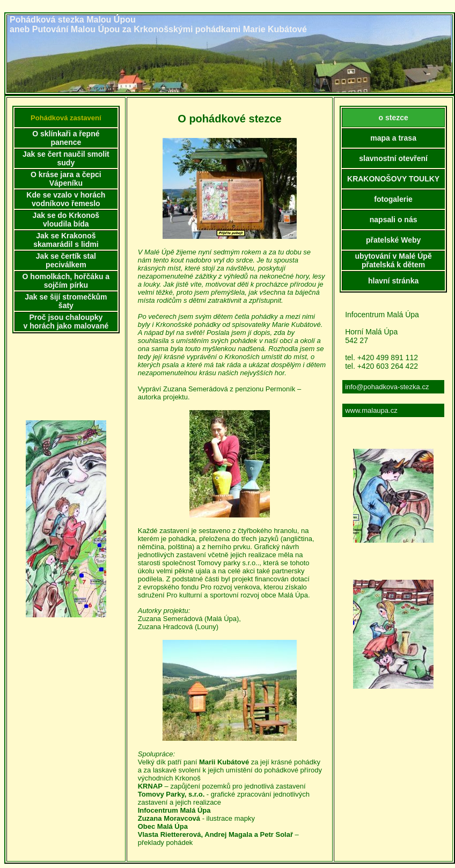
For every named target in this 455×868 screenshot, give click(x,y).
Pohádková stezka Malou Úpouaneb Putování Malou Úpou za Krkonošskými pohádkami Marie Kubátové (158, 24)
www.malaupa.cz (371, 410)
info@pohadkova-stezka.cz (387, 387)
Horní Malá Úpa (371, 332)
